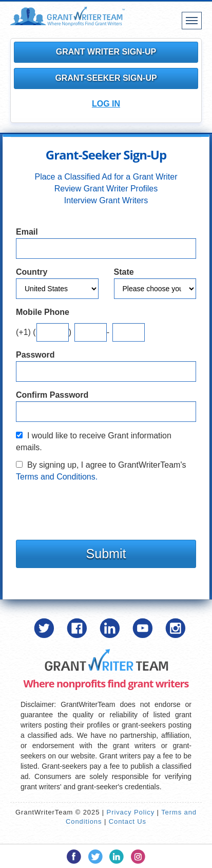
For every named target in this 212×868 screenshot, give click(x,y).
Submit (106, 554)
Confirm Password (52, 395)
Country (32, 272)
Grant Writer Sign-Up (106, 52)
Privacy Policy (131, 812)
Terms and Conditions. (57, 477)
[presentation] (94, 508)
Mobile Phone (43, 312)
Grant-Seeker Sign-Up (106, 78)
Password (35, 355)
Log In (106, 104)
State (124, 272)
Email (27, 232)
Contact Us (128, 821)
